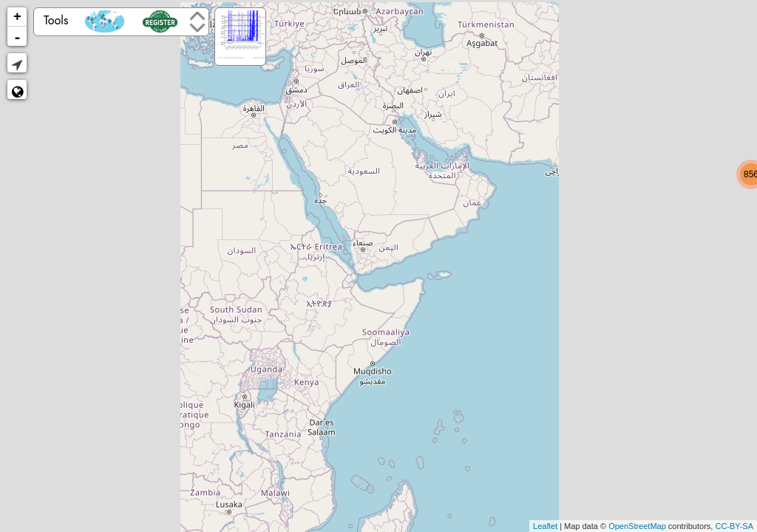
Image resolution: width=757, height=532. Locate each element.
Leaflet (545, 526)
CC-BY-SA (734, 526)
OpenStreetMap (637, 526)
